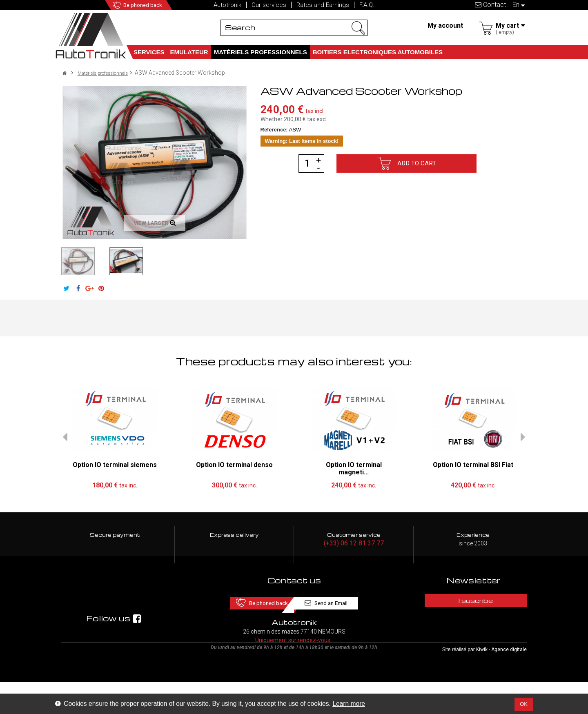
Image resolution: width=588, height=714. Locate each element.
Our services (269, 5)
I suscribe (473, 602)
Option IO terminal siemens (115, 465)
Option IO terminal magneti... (354, 468)
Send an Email (350, 602)
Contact (490, 5)
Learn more (349, 704)
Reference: (274, 130)
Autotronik (227, 5)
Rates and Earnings (323, 5)
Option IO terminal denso (234, 465)
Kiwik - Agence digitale (501, 682)
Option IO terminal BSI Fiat (473, 465)
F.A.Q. (367, 5)
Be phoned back (154, 5)
